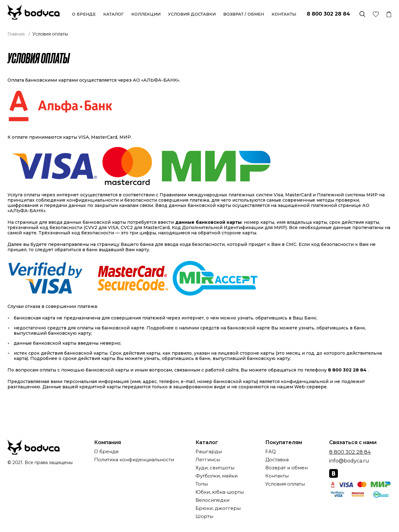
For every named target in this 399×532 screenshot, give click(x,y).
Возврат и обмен (286, 468)
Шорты (204, 517)
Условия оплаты (285, 484)
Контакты (284, 14)
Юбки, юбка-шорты (220, 492)
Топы (202, 484)
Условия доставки (192, 14)
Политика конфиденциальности (134, 460)
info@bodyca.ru (349, 461)
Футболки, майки (216, 476)
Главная (16, 34)
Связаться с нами (353, 443)
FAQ (271, 452)
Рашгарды (209, 452)
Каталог (113, 14)
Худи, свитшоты (215, 468)
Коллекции (146, 14)
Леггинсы (208, 460)
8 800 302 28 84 (328, 14)
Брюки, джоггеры (218, 508)
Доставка (277, 460)
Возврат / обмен (244, 14)
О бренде (84, 14)
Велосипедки (212, 500)
